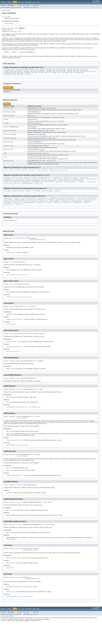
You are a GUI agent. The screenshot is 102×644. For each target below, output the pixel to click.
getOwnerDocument (71, 209)
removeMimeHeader (33, 152)
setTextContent (9, 214)
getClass (25, 177)
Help (38, 2)
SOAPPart (7, 95)
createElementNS (9, 187)
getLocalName (8, 209)
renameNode (81, 190)
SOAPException (40, 250)
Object (10, 30)
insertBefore (64, 211)
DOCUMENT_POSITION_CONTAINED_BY (78, 72)
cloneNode (16, 207)
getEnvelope (31, 132)
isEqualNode (88, 211)
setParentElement (47, 200)
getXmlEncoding (26, 190)
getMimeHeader (32, 140)
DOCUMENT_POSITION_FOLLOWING (56, 74)
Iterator (13, 116)
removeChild (57, 212)
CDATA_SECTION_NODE (22, 72)
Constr (15, 7)
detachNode (8, 200)
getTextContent (23, 211)
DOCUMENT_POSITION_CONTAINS (13, 74)
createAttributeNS (30, 185)
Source (12, 120)
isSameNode (8, 212)
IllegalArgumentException (14, 332)
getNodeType (50, 209)
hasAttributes (43, 211)
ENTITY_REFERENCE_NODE (65, 76)
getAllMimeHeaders (34, 116)
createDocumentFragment (70, 185)
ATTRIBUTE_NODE (9, 72)
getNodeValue (60, 209)
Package (9, 2)
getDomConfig (8, 189)
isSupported (16, 212)
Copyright (3, 642)
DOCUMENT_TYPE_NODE (31, 76)
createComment (56, 185)
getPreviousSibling (10, 211)
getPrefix (92, 209)
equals (11, 177)
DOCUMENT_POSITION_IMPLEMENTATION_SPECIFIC (81, 74)
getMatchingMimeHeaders (35, 136)
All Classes (36, 5)
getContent (31, 120)
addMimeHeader (32, 112)
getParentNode (83, 209)
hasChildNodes (54, 211)
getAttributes (43, 207)
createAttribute (17, 185)
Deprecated (28, 2)
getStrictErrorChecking (12, 190)
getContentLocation (34, 128)
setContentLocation (34, 164)
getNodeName (41, 209)
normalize (49, 212)
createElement (84, 185)
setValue (57, 200)
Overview (3, 2)
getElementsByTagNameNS (49, 189)
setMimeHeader (32, 168)
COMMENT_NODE (34, 72)
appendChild (8, 207)
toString (52, 177)
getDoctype (68, 187)
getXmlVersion (50, 190)
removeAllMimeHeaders (35, 148)
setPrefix (86, 212)
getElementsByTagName (32, 189)
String (40, 112)
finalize (17, 177)
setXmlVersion (38, 192)
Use (19, 2)
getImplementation (64, 189)
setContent (31, 156)
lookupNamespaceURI (28, 212)
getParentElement (18, 200)
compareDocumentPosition (29, 207)
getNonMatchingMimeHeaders (36, 144)
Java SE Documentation (42, 639)
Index (34, 2)
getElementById (19, 189)
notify (38, 177)
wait (58, 177)
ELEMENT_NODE (43, 76)
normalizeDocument (70, 190)
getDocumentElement (79, 187)
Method (19, 7)
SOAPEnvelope (14, 132)
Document (7, 23)
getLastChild (92, 207)
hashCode (32, 177)
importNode (59, 190)
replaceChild (67, 212)
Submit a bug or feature (7, 637)
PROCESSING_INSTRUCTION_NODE (14, 77)
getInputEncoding (77, 189)
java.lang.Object (6, 17)
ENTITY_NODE (52, 76)
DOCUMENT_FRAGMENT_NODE (47, 72)
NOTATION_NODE (79, 76)
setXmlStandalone (27, 192)
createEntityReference (23, 187)
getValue (28, 200)
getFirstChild (81, 207)
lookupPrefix (40, 212)
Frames (20, 5)
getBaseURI (53, 207)
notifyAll (45, 177)
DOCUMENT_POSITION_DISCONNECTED (34, 74)
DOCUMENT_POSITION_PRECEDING (14, 76)
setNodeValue (77, 212)
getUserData (33, 211)
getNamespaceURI (19, 209)
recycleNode (36, 200)
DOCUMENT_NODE (61, 72)
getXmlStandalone (38, 190)
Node (12, 23)
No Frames (26, 5)
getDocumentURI (92, 187)
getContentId (32, 124)
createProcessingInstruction (42, 187)
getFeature (72, 207)
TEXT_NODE (28, 77)
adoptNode (7, 185)
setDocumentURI (91, 190)
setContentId (32, 160)
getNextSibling (31, 209)
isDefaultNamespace (76, 211)
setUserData (19, 214)
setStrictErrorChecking (12, 192)
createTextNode (58, 187)
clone (6, 177)
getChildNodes (62, 207)
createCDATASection (44, 185)
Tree (23, 2)
